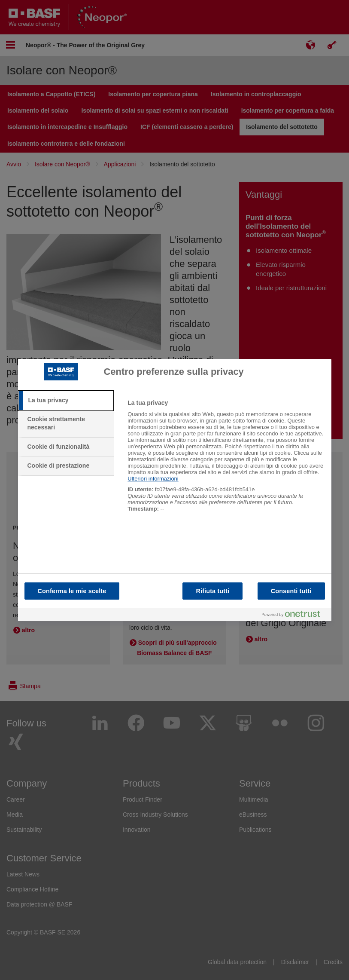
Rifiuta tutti (212, 591)
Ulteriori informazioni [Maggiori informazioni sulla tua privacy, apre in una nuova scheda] (153, 479)
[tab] (66, 401)
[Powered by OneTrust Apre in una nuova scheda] (294, 614)
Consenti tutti (291, 591)
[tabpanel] (226, 460)
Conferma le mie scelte (72, 591)
